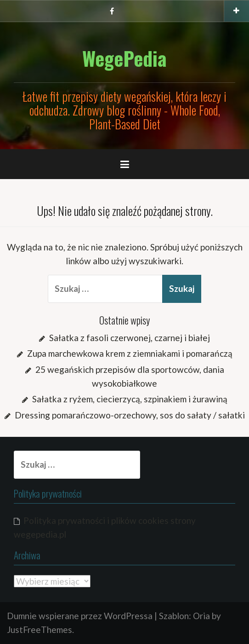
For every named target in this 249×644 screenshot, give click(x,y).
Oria (201, 616)
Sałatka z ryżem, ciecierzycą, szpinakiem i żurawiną (130, 399)
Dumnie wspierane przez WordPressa (80, 616)
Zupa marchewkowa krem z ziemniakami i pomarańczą (130, 353)
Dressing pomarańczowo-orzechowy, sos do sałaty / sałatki (130, 415)
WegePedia (124, 58)
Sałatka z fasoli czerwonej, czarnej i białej (130, 338)
